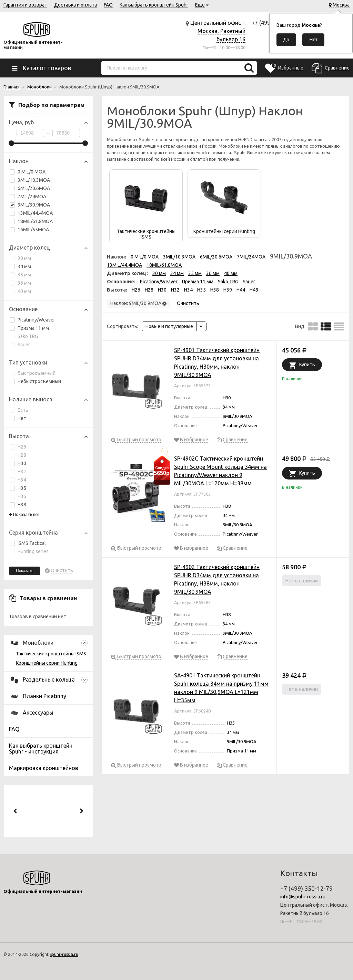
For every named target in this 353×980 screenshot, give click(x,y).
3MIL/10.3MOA (34, 180)
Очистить (62, 571)
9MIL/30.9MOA (30, 205)
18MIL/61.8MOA (35, 221)
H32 (18, 472)
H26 (18, 447)
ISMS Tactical (28, 543)
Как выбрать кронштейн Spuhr (154, 5)
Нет (18, 418)
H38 (18, 505)
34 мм (20, 266)
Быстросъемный (33, 373)
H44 (241, 290)
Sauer (20, 345)
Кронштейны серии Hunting (47, 663)
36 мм (20, 283)
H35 (18, 488)
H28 (18, 455)
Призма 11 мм (29, 328)
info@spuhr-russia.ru (303, 897)
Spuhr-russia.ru (64, 954)
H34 (18, 480)
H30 (18, 463)
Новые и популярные (169, 326)
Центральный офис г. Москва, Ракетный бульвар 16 (218, 31)
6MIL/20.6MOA (34, 188)
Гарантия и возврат (25, 5)
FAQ (108, 5)
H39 (228, 290)
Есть (19, 410)
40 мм (20, 291)
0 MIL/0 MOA (32, 172)
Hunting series (29, 551)
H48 (254, 290)
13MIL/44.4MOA (35, 213)
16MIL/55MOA (29, 230)
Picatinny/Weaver (32, 320)
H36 (18, 496)
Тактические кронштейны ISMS (51, 654)
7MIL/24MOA (32, 197)
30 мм (20, 258)
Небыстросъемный (35, 381)
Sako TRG (24, 336)
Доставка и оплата (75, 5)
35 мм (20, 275)
